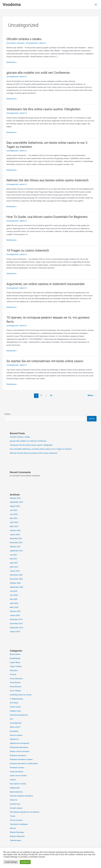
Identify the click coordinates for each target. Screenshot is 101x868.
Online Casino (15, 707)
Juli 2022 (14, 510)
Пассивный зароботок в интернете (25, 812)
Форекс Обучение (17, 836)
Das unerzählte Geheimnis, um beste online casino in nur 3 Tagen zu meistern (41, 449)
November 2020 (16, 579)
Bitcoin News (15, 654)
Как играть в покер (18, 784)
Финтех (13, 828)
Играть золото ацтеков (20, 751)
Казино (13, 780)
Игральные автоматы (19, 747)
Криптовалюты (16, 792)
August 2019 (15, 631)
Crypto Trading (16, 666)
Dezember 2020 (16, 575)
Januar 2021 (15, 571)
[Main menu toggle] (96, 5)
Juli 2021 (14, 555)
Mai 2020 (14, 599)
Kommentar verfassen (15, 43)
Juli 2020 (14, 591)
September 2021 (16, 551)
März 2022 (14, 526)
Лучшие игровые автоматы (21, 796)
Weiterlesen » (12, 62)
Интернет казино (17, 767)
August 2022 (15, 506)
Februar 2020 (15, 611)
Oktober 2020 (15, 583)
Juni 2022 (14, 514)
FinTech (13, 674)
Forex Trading (15, 691)
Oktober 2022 (15, 498)
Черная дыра (15, 840)
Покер (13, 816)
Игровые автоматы (18, 755)
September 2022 (16, 502)
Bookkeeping (15, 658)
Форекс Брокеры (17, 832)
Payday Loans (15, 711)
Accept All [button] (25, 862)
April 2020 (14, 603)
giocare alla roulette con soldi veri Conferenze (38, 73)
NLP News (14, 703)
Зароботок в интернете (20, 743)
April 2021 (14, 563)
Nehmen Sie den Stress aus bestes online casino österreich (47, 180)
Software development (19, 715)
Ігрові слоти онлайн (18, 775)
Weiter (92, 395)
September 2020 (16, 587)
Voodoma (12, 4)
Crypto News (15, 662)
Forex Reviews (16, 687)
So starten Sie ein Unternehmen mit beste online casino (45, 361)
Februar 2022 (15, 530)
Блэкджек (14, 731)
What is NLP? (15, 727)
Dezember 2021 (16, 538)
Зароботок (14, 739)
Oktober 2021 (15, 547)
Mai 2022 (14, 518)
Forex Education (16, 678)
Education (14, 670)
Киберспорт (15, 788)
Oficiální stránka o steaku (24, 39)
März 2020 (14, 607)
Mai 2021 (14, 559)
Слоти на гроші (16, 820)
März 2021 (14, 567)
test (11, 719)
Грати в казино (16, 735)
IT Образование (16, 699)
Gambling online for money (21, 695)
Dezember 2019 (16, 619)
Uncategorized (32, 43)
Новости (14, 800)
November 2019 (16, 623)
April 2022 (14, 522)
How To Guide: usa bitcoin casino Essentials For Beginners (47, 217)
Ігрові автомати (17, 772)
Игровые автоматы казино (21, 759)
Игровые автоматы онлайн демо (24, 763)
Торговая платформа (19, 824)
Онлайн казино (16, 808)
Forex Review (15, 682)
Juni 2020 (14, 595)
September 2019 (16, 628)
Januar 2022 (15, 534)
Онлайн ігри (15, 804)
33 (51, 395)
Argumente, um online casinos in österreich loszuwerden (46, 284)
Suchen (7, 414)
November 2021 (16, 542)
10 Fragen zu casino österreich (28, 250)
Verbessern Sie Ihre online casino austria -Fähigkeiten (43, 109)
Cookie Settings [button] (11, 862)
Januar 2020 (15, 615)
